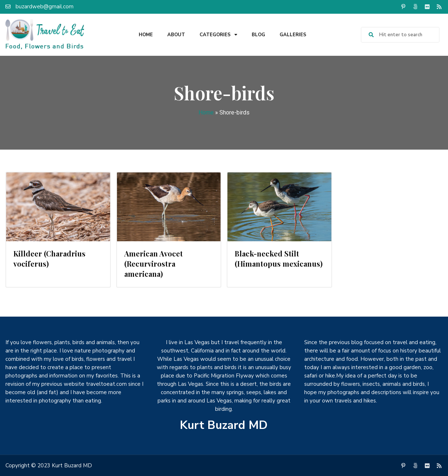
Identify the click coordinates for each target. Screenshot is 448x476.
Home (146, 35)
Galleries (293, 35)
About (176, 35)
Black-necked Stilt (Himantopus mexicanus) (279, 258)
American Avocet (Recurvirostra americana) (154, 264)
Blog (258, 35)
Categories (218, 35)
